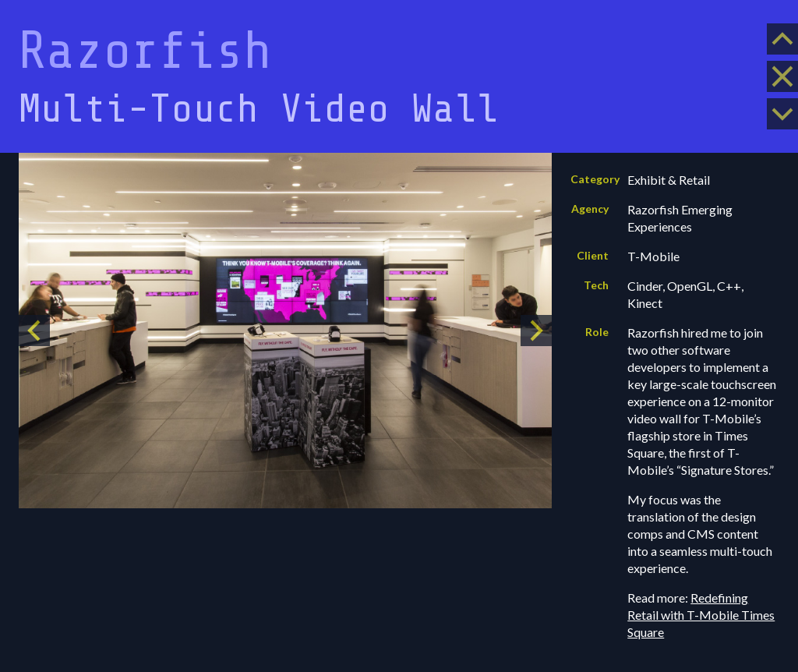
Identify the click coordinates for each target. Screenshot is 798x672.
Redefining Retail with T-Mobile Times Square (701, 615)
